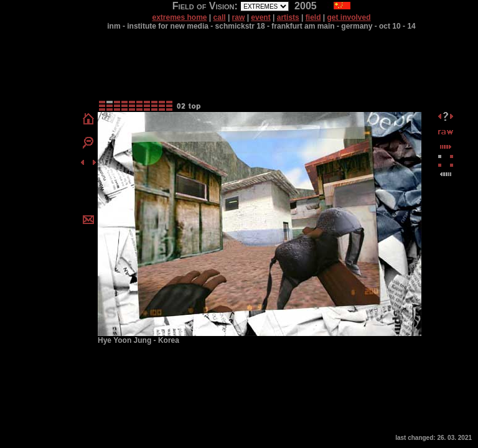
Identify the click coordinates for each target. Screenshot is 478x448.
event (260, 17)
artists (288, 17)
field (313, 17)
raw (239, 17)
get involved (349, 17)
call (220, 17)
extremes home (179, 17)
